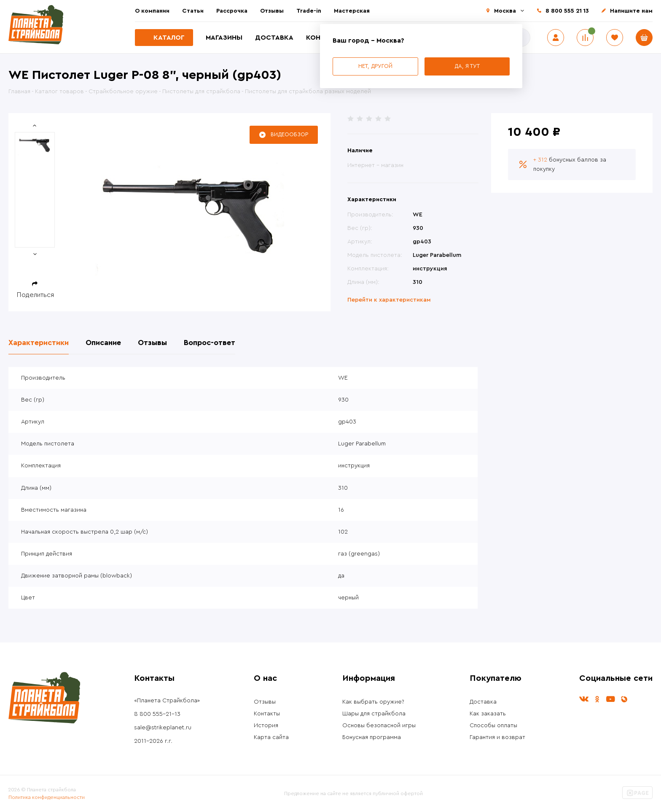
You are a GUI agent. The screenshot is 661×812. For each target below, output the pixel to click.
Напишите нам (631, 11)
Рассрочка (232, 11)
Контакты (267, 714)
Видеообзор (289, 134)
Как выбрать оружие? (373, 702)
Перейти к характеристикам (389, 300)
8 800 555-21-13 (157, 714)
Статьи (193, 11)
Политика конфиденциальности (47, 797)
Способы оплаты (493, 726)
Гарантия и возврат (497, 737)
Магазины (224, 38)
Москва (505, 11)
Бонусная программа (372, 737)
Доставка (274, 38)
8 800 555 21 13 (567, 11)
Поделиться (35, 295)
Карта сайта (271, 737)
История (266, 726)
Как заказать (488, 714)
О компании (152, 11)
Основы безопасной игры (379, 726)
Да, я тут (467, 66)
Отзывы (272, 11)
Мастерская (352, 11)
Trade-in (309, 11)
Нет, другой (375, 66)
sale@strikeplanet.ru (163, 728)
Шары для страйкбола (374, 714)
